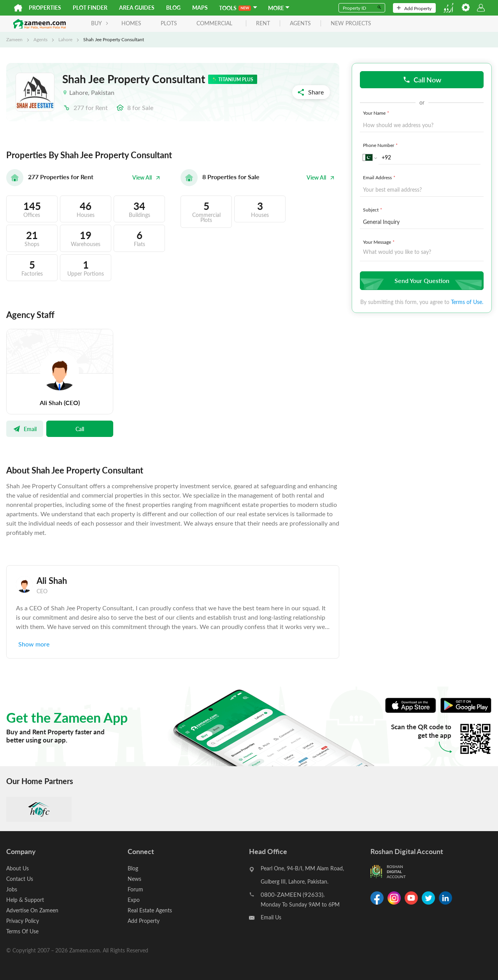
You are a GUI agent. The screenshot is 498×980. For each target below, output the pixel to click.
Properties (45, 8)
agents (300, 24)
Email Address (380, 177)
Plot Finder (90, 8)
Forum (135, 889)
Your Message (380, 242)
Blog (173, 8)
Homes (131, 23)
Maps (200, 8)
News (134, 879)
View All (146, 177)
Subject (373, 210)
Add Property (414, 8)
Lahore (65, 39)
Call (80, 429)
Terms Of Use (22, 931)
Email (25, 429)
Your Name (377, 113)
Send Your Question (421, 280)
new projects (351, 24)
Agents (40, 39)
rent (263, 24)
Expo (134, 900)
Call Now (422, 79)
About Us (18, 868)
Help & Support (25, 900)
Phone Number (381, 145)
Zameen (14, 39)
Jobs (12, 889)
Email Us (271, 917)
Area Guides (137, 8)
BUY (100, 23)
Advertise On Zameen (32, 910)
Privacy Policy (23, 921)
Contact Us (20, 879)
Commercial (214, 23)
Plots (169, 23)
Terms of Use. (467, 302)
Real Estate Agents (150, 910)
